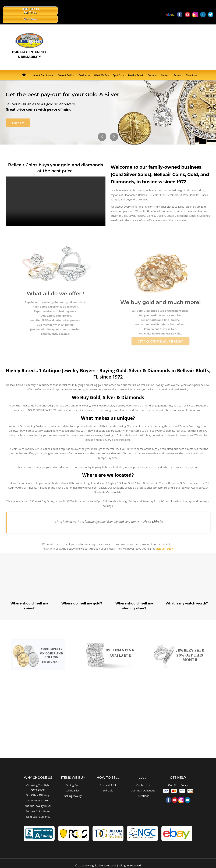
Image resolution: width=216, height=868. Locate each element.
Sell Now (19, 115)
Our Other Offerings (38, 789)
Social (151, 67)
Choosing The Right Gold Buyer (38, 781)
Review (178, 67)
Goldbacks (84, 67)
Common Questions (143, 785)
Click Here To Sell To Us (19, 11)
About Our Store (42, 67)
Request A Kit (108, 779)
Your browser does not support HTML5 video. (56, 194)
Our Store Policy (178, 779)
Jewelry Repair (136, 67)
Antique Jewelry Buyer (38, 800)
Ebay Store (191, 67)
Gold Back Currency (38, 811)
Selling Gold (73, 779)
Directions (143, 790)
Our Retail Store (38, 795)
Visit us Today (164, 543)
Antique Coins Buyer (38, 805)
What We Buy (101, 67)
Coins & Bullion (66, 67)
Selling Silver (73, 785)
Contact (165, 67)
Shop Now (49, 11)
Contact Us (143, 779)
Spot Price (118, 67)
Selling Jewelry (73, 790)
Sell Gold (108, 785)
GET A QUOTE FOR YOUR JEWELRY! (160, 336)
